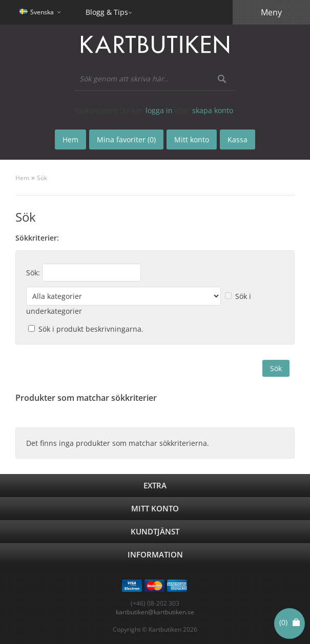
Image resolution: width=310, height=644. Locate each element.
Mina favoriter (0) (126, 139)
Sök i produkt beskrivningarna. (91, 329)
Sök (42, 178)
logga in (159, 110)
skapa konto (213, 110)
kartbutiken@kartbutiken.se (155, 612)
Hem (22, 178)
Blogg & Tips (107, 12)
